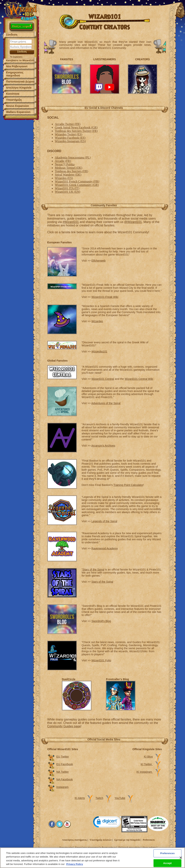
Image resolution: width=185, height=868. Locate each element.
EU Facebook (65, 764)
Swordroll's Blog (101, 621)
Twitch (99, 798)
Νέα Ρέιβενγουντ (17, 66)
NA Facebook (65, 779)
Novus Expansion (18, 106)
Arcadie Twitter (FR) (68, 124)
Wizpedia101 (99, 351)
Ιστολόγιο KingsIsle (19, 88)
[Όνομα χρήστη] (21, 42)
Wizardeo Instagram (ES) (70, 141)
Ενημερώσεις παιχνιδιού (15, 74)
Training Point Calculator (128, 485)
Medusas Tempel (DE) (68, 168)
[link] (107, 823)
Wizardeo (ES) (64, 178)
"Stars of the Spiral (93, 570)
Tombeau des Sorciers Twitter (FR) (76, 131)
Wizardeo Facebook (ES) (70, 138)
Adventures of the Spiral (106, 403)
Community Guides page (64, 726)
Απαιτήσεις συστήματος (74, 840)
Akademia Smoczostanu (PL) (73, 157)
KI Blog (148, 757)
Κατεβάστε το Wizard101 (20, 60)
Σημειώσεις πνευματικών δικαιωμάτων (95, 847)
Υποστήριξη (14, 100)
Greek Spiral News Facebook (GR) (76, 127)
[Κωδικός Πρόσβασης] (21, 47)
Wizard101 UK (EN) (68, 192)
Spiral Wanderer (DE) (68, 175)
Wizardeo (97, 321)
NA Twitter (63, 772)
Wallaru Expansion (18, 112)
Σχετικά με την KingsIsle (127, 840)
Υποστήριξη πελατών (101, 840)
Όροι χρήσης (150, 847)
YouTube (120, 798)
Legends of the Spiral (104, 521)
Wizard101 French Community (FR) (77, 181)
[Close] (181, 859)
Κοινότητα (13, 94)
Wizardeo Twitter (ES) (69, 134)
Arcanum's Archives (103, 446)
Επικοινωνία (66, 847)
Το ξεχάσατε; (16, 57)
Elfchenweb (98, 261)
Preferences (149, 840)
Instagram (62, 787)
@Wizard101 (133, 222)
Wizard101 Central (103, 379)
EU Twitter (63, 757)
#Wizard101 (71, 222)
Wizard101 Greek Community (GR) (77, 185)
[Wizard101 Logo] (21, 10)
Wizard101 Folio (101, 660)
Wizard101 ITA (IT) (67, 188)
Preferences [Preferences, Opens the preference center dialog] (167, 854)
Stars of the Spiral (102, 582)
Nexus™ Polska (65, 164)
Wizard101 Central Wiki (139, 379)
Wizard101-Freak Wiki (105, 297)
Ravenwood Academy (105, 548)
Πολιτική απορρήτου (129, 847)
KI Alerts (80, 798)
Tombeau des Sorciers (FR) (71, 171)
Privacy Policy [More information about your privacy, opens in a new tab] (75, 865)
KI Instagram (145, 772)
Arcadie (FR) (63, 161)
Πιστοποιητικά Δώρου (20, 82)
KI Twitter (147, 764)
